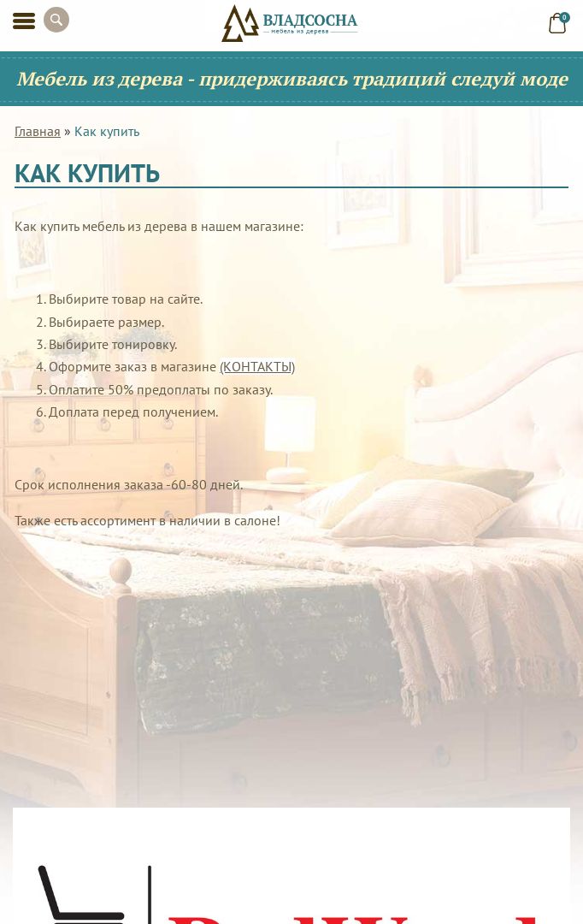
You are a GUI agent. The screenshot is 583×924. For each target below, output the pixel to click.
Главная (38, 131)
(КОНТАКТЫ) (257, 366)
